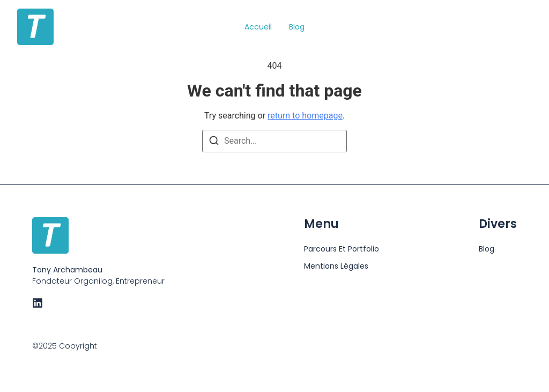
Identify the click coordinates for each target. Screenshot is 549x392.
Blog (297, 27)
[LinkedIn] (38, 303)
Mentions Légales (336, 266)
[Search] (214, 142)
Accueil (258, 27)
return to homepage (305, 116)
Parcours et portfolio (342, 249)
